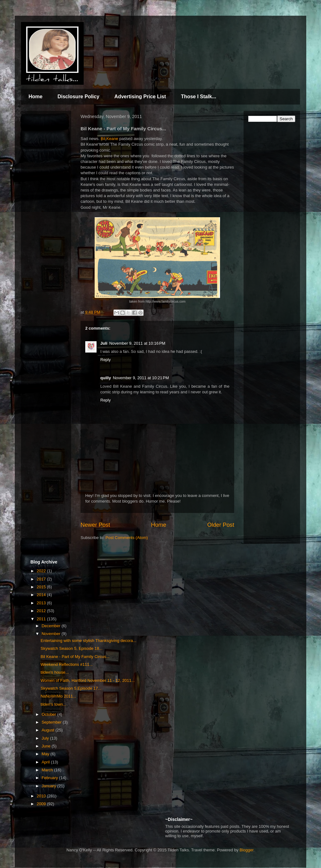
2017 (42, 579)
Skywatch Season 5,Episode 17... (71, 688)
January (50, 786)
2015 (42, 587)
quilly (106, 378)
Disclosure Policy (78, 97)
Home (35, 97)
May (46, 754)
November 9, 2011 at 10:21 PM (141, 378)
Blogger (246, 850)
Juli (104, 343)
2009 (42, 804)
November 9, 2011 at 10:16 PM (137, 343)
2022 (42, 571)
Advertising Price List (140, 97)
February (50, 778)
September (52, 722)
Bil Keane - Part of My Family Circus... (75, 657)
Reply (105, 360)
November (52, 634)
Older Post (221, 525)
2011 (42, 619)
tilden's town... (53, 704)
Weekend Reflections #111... (66, 664)
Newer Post (95, 525)
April (46, 762)
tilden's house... (55, 672)
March (48, 770)
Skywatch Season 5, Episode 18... (71, 648)
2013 (42, 603)
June (47, 746)
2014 (42, 595)
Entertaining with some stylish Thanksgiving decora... (88, 641)
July (46, 738)
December (52, 626)
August (49, 730)
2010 (42, 796)
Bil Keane (109, 139)
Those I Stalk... (198, 97)
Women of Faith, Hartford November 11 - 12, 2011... (87, 680)
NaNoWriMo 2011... (58, 696)
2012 (42, 611)
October (50, 714)
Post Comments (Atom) (127, 538)
